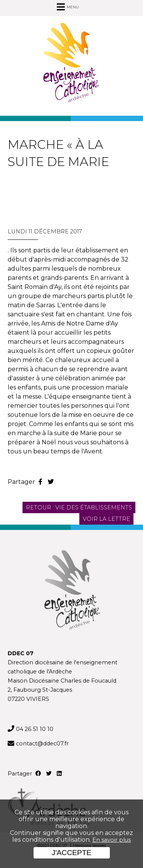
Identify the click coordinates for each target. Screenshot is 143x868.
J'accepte (72, 853)
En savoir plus (112, 840)
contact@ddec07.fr (42, 744)
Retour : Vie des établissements (79, 507)
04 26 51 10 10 (35, 729)
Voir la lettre (106, 519)
